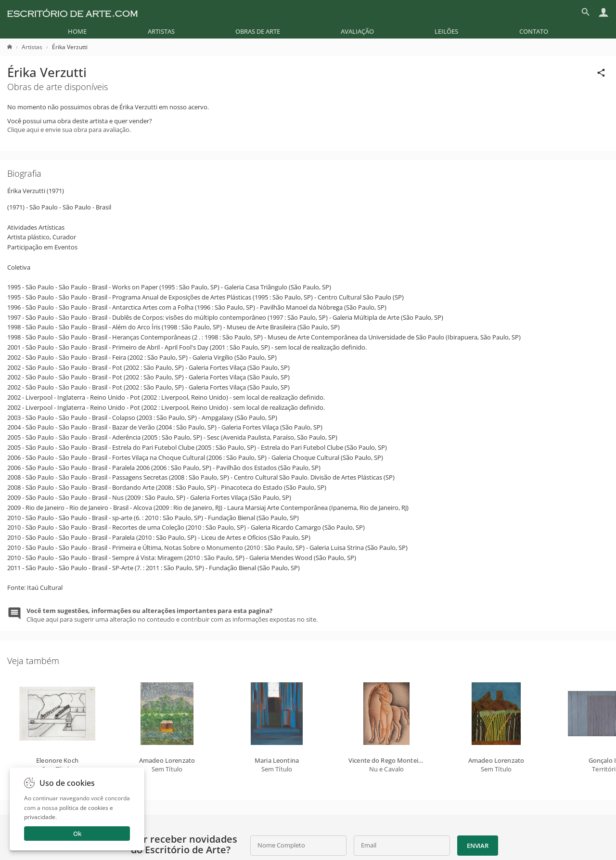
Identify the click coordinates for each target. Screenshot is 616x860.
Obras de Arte (258, 31)
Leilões (446, 31)
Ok (77, 834)
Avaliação (357, 31)
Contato (534, 31)
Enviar (477, 846)
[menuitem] (77, 31)
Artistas (161, 31)
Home (77, 31)
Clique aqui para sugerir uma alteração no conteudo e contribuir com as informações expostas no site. (172, 615)
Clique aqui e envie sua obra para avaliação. (69, 130)
